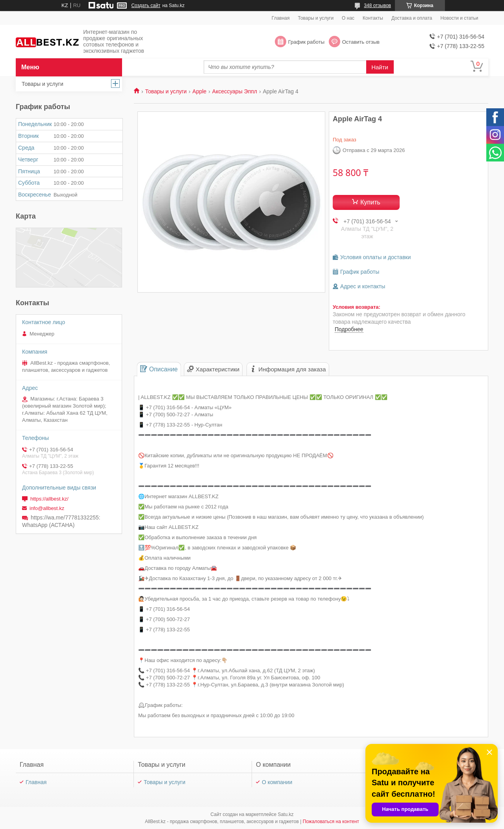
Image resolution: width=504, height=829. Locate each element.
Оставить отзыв (361, 42)
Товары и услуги (316, 18)
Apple (200, 91)
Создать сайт (146, 6)
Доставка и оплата (412, 18)
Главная (281, 18)
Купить (370, 202)
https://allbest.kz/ (49, 499)
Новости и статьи (459, 18)
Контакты (373, 18)
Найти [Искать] (380, 67)
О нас (348, 18)
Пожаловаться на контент (331, 822)
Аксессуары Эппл (235, 91)
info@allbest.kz (47, 508)
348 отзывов (377, 6)
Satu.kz (285, 814)
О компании (277, 782)
